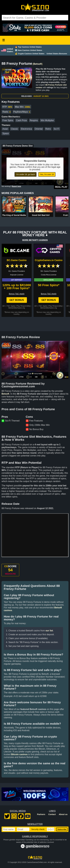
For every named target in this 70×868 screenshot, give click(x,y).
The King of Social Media (14, 215)
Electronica (26, 129)
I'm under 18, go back (26, 174)
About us (63, 814)
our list (49, 631)
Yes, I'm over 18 (47, 174)
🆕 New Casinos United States (29, 50)
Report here (16, 186)
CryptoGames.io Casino (49, 260)
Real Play (61, 187)
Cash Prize (21, 120)
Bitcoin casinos (19, 754)
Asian (5, 129)
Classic (14, 129)
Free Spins (8, 120)
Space (6, 133)
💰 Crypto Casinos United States (30, 54)
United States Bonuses (57, 54)
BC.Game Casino (17, 260)
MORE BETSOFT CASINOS (35, 240)
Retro (48, 129)
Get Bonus (17, 300)
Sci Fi (56, 129)
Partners (41, 814)
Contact (52, 814)
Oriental (39, 129)
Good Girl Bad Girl (41, 215)
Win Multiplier (47, 120)
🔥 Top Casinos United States (28, 47)
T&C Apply (11, 306)
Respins (34, 120)
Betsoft (38, 64)
